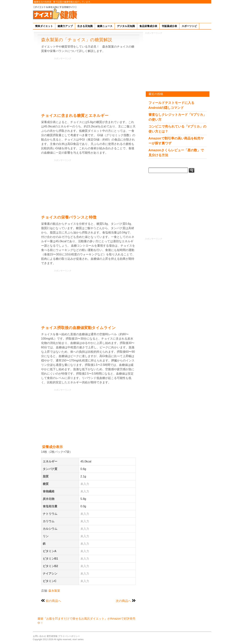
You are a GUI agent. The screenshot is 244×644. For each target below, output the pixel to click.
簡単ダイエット (44, 26)
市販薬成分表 (169, 26)
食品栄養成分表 (148, 26)
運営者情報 (52, 636)
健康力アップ (65, 26)
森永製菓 (54, 591)
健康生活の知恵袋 (43, 2)
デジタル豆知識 (126, 26)
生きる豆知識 (85, 26)
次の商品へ (123, 601)
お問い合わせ (39, 636)
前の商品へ (53, 601)
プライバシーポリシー (69, 636)
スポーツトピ (189, 26)
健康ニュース (105, 26)
